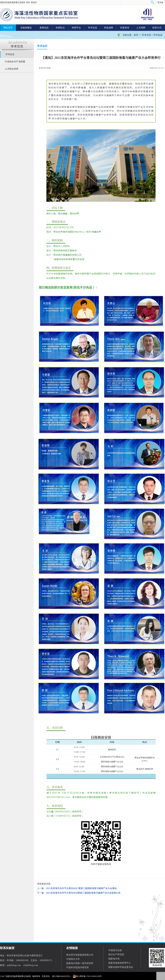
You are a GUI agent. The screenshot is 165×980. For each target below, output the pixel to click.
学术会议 (158, 35)
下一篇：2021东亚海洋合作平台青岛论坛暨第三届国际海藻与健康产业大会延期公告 (79, 893)
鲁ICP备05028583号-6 (61, 976)
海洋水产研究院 (116, 955)
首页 (136, 35)
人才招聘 (141, 28)
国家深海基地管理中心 (120, 963)
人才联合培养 (12, 69)
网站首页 (8, 28)
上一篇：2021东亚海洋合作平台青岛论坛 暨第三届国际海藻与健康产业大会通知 (77, 888)
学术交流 (92, 28)
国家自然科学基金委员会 (121, 967)
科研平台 (76, 28)
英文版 (160, 2)
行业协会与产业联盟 (15, 62)
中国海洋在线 (115, 950)
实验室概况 (26, 28)
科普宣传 (125, 28)
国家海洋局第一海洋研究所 (80, 963)
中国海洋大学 (73, 959)
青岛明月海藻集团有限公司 (80, 955)
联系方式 (157, 28)
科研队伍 (60, 28)
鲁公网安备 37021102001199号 (87, 976)
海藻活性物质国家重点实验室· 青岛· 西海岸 (18, 2)
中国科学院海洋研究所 (78, 967)
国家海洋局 (114, 959)
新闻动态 (44, 28)
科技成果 (109, 28)
